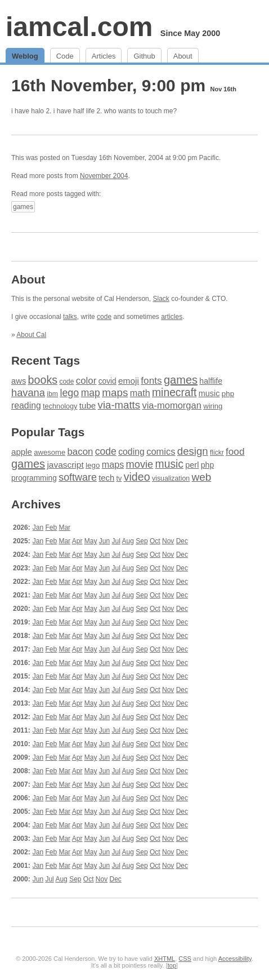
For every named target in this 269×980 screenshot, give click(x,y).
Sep (142, 541)
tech (106, 478)
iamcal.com (79, 27)
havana (28, 393)
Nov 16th (223, 89)
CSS (185, 959)
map (91, 393)
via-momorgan (172, 405)
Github (144, 56)
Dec (182, 541)
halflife (211, 381)
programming (34, 478)
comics (161, 452)
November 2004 (104, 176)
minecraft (174, 393)
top (172, 965)
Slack (161, 299)
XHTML (165, 959)
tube (88, 405)
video (137, 477)
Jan (38, 527)
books (43, 380)
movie (140, 464)
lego (69, 393)
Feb (51, 527)
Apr (77, 541)
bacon (80, 452)
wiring (213, 406)
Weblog (25, 56)
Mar (64, 527)
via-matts (119, 405)
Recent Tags (46, 360)
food (235, 451)
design (193, 451)
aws (19, 381)
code (104, 317)
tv (119, 478)
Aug (128, 541)
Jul (116, 541)
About (183, 56)
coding (131, 452)
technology (60, 406)
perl (192, 465)
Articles (104, 56)
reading (26, 405)
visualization (171, 478)
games (23, 207)
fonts (151, 380)
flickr (217, 453)
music (209, 393)
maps (115, 393)
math (140, 393)
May (91, 541)
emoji (129, 381)
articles (172, 317)
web (202, 477)
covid (107, 381)
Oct (155, 541)
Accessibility (235, 959)
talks (70, 317)
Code (65, 56)
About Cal (31, 335)
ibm (52, 394)
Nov (168, 541)
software (78, 477)
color (86, 381)
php (228, 394)
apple (22, 452)
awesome (50, 452)
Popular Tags (48, 432)
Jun (104, 541)
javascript (65, 465)
